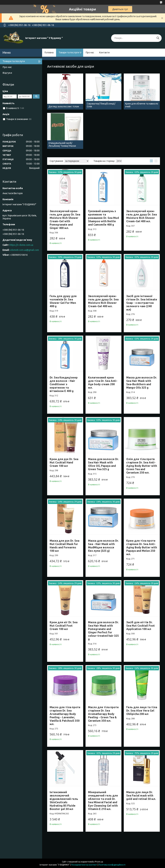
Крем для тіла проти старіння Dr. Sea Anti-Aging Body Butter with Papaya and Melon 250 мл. (142, 547)
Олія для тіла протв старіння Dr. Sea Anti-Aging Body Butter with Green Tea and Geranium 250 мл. (142, 466)
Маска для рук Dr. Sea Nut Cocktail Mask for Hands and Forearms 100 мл (64, 546)
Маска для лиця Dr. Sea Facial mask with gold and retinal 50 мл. (141, 795)
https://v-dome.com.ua (21, 245)
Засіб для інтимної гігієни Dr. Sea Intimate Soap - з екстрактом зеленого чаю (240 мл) (142, 303)
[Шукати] (158, 38)
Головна (49, 52)
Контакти (104, 52)
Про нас (90, 52)
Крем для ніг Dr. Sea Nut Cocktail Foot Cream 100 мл (64, 626)
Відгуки (7, 73)
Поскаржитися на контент (84, 865)
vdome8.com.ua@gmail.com (24, 250)
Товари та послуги (69, 52)
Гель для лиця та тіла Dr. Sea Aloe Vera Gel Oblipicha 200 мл (142, 711)
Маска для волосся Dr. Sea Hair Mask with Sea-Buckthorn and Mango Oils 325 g (142, 383)
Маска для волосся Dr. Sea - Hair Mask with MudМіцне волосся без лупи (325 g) (103, 546)
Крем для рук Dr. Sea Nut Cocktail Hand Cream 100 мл (64, 462)
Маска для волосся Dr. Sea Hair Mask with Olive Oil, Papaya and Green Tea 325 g (103, 464)
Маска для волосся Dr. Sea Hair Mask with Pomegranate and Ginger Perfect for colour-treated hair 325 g (103, 631)
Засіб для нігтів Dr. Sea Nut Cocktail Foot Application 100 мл (141, 626)
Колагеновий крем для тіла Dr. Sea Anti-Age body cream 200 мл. (103, 383)
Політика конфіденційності (112, 865)
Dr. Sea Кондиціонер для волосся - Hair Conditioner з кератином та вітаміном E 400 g (64, 384)
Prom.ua (99, 862)
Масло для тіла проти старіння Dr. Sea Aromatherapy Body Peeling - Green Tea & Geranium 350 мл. (103, 714)
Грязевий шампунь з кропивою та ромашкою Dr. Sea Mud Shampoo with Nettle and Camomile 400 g (103, 218)
